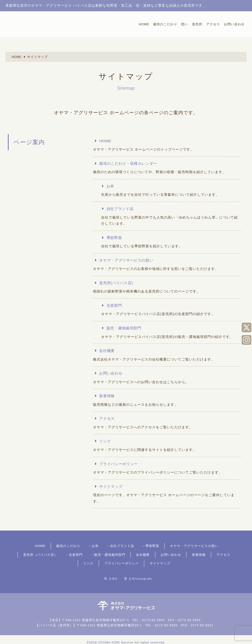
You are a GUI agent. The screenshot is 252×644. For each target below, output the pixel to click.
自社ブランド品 (122, 209)
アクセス (213, 24)
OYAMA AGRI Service (116, 636)
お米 (111, 186)
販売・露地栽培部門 (126, 328)
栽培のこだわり (165, 24)
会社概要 (108, 351)
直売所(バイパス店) (118, 283)
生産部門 (115, 306)
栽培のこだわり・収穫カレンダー (131, 163)
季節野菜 (115, 238)
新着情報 (108, 396)
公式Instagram (148, 573)
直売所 (197, 24)
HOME (144, 24)
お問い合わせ (234, 24)
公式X (104, 573)
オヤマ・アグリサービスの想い (129, 260)
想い (185, 24)
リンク (106, 441)
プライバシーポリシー (120, 464)
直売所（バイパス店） (212, 546)
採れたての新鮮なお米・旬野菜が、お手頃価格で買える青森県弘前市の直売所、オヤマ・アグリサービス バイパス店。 (34, 24)
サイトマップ (112, 487)
